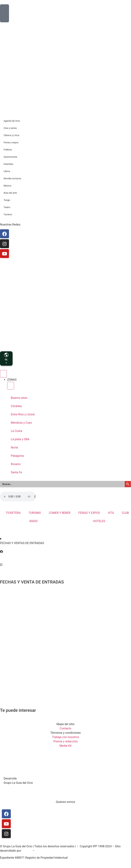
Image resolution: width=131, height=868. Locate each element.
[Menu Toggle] (3, 374)
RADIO (33, 521)
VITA (111, 513)
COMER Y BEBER (60, 513)
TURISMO (35, 513)
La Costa (16, 431)
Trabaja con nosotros (66, 737)
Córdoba (16, 406)
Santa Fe (16, 472)
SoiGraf (27, 851)
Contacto (66, 728)
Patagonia (17, 456)
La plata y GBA (20, 439)
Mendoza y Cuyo (21, 423)
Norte (14, 447)
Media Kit (65, 746)
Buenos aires (19, 398)
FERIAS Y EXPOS (89, 513)
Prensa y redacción (65, 741)
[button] (65, 552)
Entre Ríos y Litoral (23, 414)
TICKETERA (13, 513)
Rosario (16, 464)
